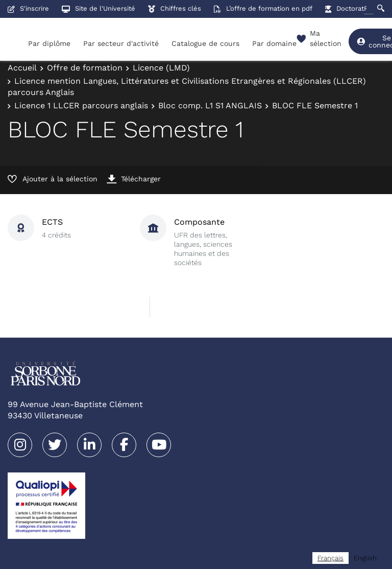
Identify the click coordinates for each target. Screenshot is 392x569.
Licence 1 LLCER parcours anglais (81, 105)
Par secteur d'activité (121, 43)
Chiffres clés (175, 8)
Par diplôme (49, 43)
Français (330, 558)
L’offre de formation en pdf (263, 8)
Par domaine (274, 43)
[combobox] (330, 558)
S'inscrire (28, 8)
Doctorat (345, 8)
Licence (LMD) (161, 68)
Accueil (22, 68)
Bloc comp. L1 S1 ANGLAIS (210, 105)
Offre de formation (85, 68)
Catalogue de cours (205, 43)
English (365, 558)
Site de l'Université (99, 8)
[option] (365, 558)
